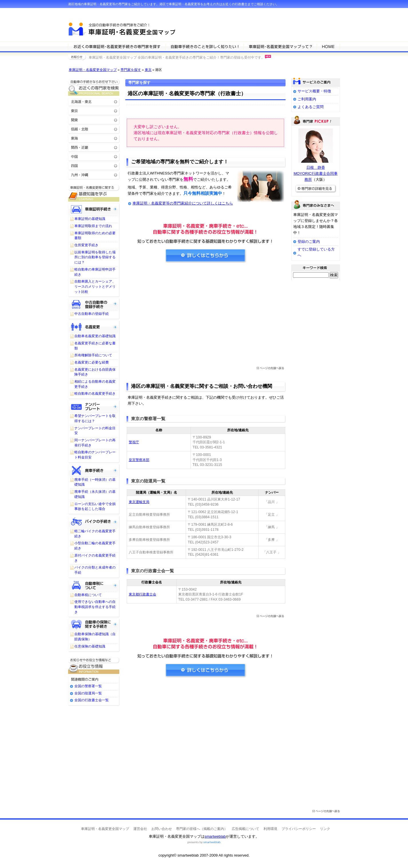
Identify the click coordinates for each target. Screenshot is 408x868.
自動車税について (94, 585)
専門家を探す (131, 70)
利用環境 (270, 829)
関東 (94, 120)
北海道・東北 (94, 101)
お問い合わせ (162, 829)
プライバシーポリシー (299, 829)
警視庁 (134, 442)
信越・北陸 (94, 129)
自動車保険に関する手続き (94, 624)
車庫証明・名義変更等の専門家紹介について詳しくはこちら (183, 203)
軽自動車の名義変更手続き (95, 394)
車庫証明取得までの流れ (93, 226)
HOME (328, 46)
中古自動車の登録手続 (92, 314)
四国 (94, 165)
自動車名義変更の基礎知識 (95, 336)
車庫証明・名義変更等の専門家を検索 (117, 46)
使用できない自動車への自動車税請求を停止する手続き (95, 607)
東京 (148, 70)
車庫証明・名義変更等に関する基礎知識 (94, 193)
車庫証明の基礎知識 (90, 219)
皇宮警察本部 (139, 460)
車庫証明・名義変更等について (204, 46)
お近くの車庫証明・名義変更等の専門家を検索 (94, 87)
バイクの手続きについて (94, 521)
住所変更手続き (86, 245)
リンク (325, 829)
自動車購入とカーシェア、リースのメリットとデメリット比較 (95, 286)
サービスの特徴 (280, 46)
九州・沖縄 (94, 175)
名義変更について (94, 326)
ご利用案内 (307, 99)
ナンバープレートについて (94, 406)
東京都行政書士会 (142, 594)
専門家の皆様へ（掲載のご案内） (202, 829)
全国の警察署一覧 (88, 686)
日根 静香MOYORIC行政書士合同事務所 (316, 173)
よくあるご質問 (311, 107)
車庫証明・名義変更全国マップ (93, 70)
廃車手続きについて (94, 470)
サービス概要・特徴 (314, 91)
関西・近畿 (94, 147)
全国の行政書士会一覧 (92, 700)
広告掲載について (245, 829)
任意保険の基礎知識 (90, 646)
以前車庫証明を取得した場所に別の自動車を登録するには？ (95, 257)
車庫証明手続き (94, 209)
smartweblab (215, 836)
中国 (94, 156)
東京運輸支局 (139, 502)
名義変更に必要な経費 (92, 362)
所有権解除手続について (93, 355)
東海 (94, 138)
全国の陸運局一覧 (88, 693)
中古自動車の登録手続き (94, 304)
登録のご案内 (309, 242)
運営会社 (140, 829)
